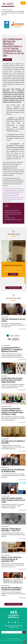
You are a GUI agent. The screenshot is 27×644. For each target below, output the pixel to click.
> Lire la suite (22, 329)
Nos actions (9, 10)
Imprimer (7, 60)
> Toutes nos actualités (13, 604)
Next (24, 260)
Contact (15, 640)
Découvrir (13, 274)
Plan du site (22, 640)
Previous (3, 260)
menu (23, 3)
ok (24, 632)
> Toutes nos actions (14, 288)
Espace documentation (13, 639)
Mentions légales (7, 640)
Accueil (3, 10)
